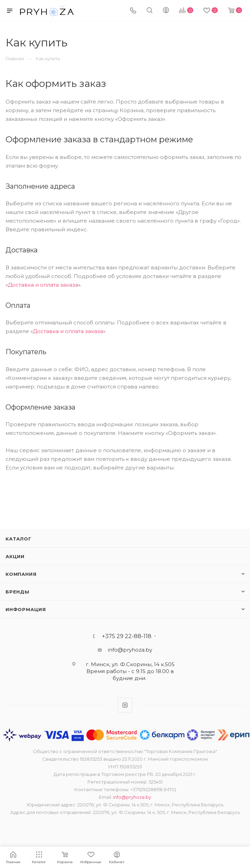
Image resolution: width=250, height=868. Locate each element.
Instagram (125, 705)
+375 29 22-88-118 (127, 636)
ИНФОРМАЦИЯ (26, 609)
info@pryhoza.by (130, 650)
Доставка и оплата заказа (43, 285)
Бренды (17, 592)
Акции (15, 556)
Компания (21, 574)
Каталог (18, 539)
